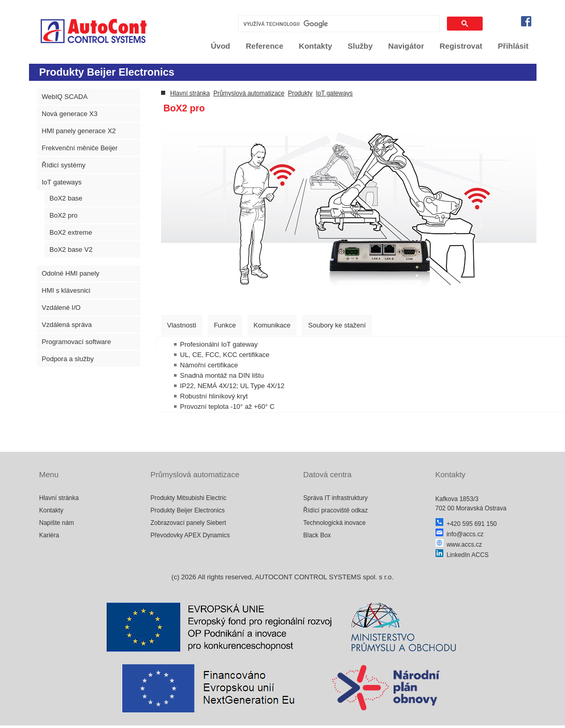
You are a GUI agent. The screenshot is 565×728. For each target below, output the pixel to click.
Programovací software (77, 342)
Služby (360, 46)
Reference (265, 46)
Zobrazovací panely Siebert (189, 523)
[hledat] (338, 24)
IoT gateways (62, 182)
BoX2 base (66, 198)
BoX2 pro (64, 215)
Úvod (221, 46)
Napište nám (57, 523)
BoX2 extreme (71, 232)
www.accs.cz (459, 545)
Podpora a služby (68, 359)
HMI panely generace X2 (79, 131)
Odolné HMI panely (71, 273)
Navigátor (406, 46)
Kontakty (315, 46)
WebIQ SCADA (65, 97)
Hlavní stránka (190, 93)
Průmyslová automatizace (249, 93)
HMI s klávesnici (66, 290)
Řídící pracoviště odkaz (336, 510)
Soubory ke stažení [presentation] (337, 325)
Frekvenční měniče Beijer (80, 148)
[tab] (182, 325)
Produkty (300, 93)
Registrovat (461, 46)
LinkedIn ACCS (462, 555)
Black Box (317, 535)
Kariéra (49, 535)
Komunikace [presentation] (272, 325)
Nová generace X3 (70, 114)
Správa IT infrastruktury (336, 498)
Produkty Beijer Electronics (188, 510)
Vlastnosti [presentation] (182, 325)
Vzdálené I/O (61, 308)
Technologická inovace (335, 523)
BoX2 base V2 (71, 249)
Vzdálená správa (67, 325)
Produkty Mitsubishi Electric (189, 498)
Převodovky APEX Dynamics (190, 535)
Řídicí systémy (64, 165)
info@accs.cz (460, 534)
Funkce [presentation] (225, 325)
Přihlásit (513, 46)
